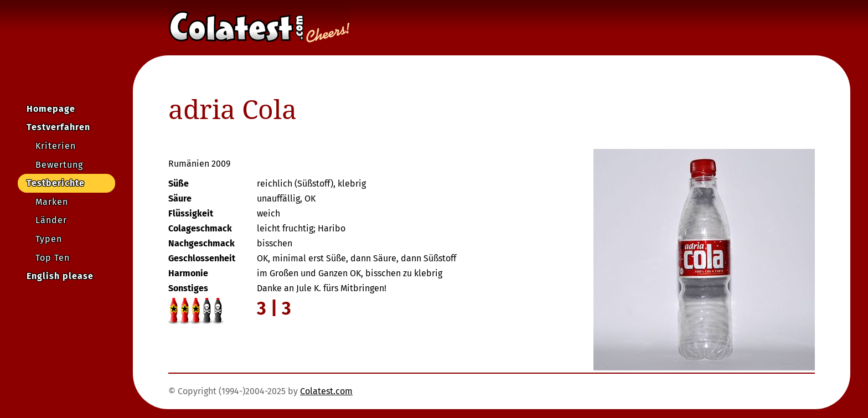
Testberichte (56, 183)
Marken (52, 202)
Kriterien (56, 146)
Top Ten (53, 258)
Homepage (51, 109)
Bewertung (59, 165)
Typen (49, 239)
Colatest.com (326, 391)
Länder (51, 220)
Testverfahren (58, 127)
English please (60, 276)
